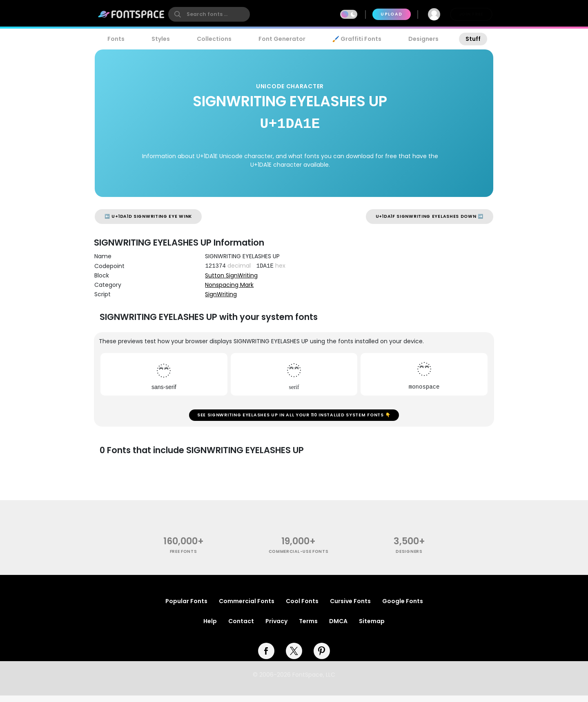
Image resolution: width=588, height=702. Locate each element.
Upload (391, 14)
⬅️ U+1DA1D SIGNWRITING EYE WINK (148, 216)
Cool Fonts (302, 608)
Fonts (116, 39)
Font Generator (282, 39)
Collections (214, 39)
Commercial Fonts (247, 608)
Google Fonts (403, 608)
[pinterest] (322, 657)
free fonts (184, 558)
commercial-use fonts (299, 558)
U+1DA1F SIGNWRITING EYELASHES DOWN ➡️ (430, 216)
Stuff (473, 39)
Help (210, 628)
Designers (423, 39)
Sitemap (372, 628)
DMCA (338, 628)
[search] (209, 14)
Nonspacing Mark (229, 285)
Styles (161, 39)
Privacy (276, 628)
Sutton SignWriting (231, 275)
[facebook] (266, 657)
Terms (308, 628)
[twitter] (294, 657)
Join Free (471, 14)
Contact (241, 628)
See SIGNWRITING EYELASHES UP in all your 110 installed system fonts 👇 (294, 418)
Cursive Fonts (350, 608)
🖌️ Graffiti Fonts (357, 39)
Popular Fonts (186, 608)
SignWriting (221, 294)
